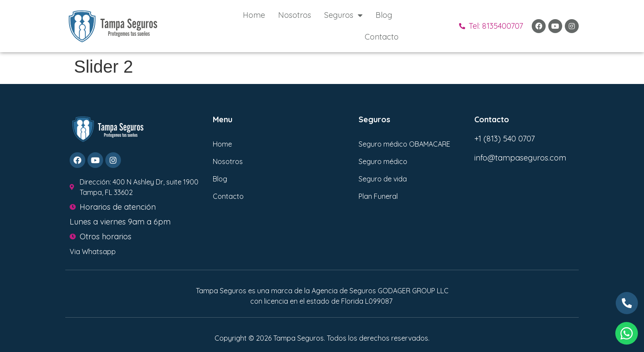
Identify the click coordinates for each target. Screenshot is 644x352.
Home (254, 15)
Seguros (343, 15)
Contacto (382, 37)
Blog (384, 15)
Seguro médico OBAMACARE (404, 144)
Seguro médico (383, 161)
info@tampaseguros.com (520, 158)
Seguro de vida (383, 179)
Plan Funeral (378, 196)
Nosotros (295, 15)
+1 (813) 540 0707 (505, 139)
